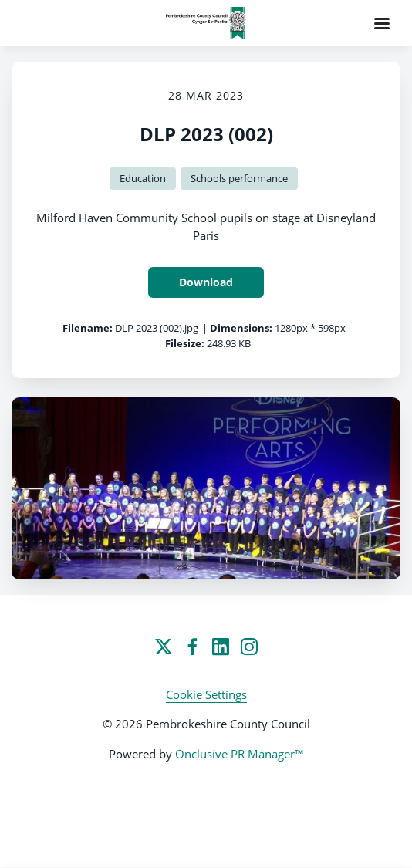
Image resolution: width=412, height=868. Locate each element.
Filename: (88, 328)
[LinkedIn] (221, 647)
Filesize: (185, 343)
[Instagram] (249, 647)
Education (143, 178)
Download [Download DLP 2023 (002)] (206, 282)
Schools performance (239, 178)
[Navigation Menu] (382, 23)
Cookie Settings (206, 694)
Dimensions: (241, 328)
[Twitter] (164, 647)
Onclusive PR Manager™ (240, 754)
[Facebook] (192, 647)
